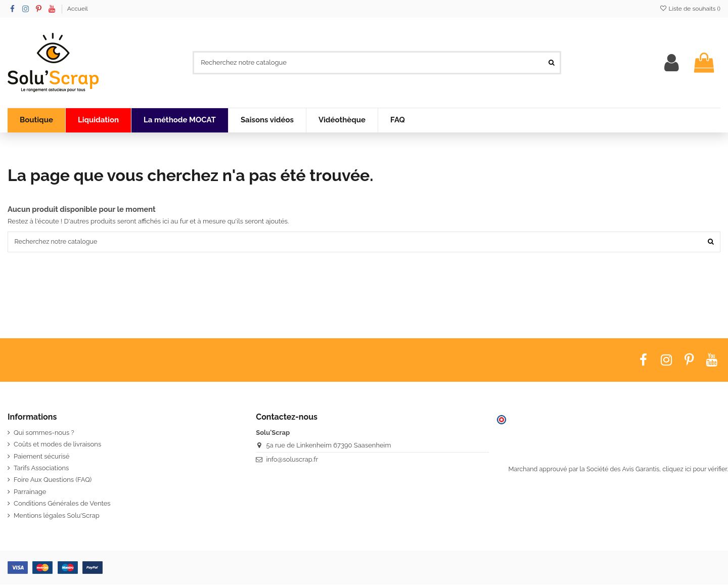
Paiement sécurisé (41, 457)
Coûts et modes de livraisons (57, 445)
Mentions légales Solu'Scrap (57, 516)
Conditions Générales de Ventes (62, 504)
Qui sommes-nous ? (44, 433)
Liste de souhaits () (690, 9)
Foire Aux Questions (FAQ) (53, 481)
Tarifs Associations (41, 468)
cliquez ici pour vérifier (694, 470)
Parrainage (30, 492)
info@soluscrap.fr (292, 460)
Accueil (78, 9)
